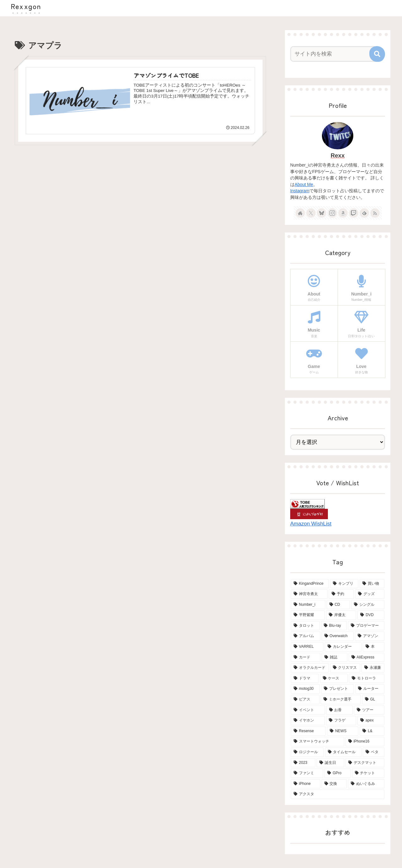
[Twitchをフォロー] (354, 213)
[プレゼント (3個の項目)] (337, 689)
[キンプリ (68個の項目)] (344, 584)
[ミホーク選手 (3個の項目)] (341, 700)
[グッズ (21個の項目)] (370, 594)
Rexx (338, 155)
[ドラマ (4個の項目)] (305, 679)
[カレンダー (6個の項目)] (343, 647)
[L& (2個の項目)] (372, 731)
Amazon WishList (311, 524)
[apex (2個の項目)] (371, 721)
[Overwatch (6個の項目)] (338, 636)
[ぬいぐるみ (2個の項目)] (366, 784)
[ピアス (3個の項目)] (305, 700)
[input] (334, 54)
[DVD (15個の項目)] (371, 615)
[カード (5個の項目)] (306, 658)
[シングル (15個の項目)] (368, 605)
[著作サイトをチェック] (300, 213)
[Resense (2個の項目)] (308, 731)
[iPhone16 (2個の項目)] (365, 742)
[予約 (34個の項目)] (342, 594)
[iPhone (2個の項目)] (306, 784)
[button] (377, 54)
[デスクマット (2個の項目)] (365, 763)
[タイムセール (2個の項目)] (343, 752)
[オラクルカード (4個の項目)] (310, 668)
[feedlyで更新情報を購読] (364, 213)
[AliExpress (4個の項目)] (367, 658)
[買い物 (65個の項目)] (372, 584)
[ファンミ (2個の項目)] (307, 773)
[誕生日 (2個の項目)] (330, 763)
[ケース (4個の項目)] (334, 679)
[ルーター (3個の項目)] (370, 689)
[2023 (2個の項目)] (303, 763)
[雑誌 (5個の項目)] (334, 658)
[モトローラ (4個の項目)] (367, 679)
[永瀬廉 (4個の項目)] (373, 668)
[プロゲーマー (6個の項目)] (366, 626)
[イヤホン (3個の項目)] (308, 721)
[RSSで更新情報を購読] (375, 213)
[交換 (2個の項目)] (334, 784)
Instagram (300, 191)
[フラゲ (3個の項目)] (341, 721)
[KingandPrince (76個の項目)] (310, 584)
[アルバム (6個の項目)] (306, 636)
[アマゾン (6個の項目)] (370, 636)
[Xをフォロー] (311, 213)
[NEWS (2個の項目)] (343, 731)
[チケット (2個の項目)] (368, 773)
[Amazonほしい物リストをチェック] (343, 213)
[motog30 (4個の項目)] (305, 689)
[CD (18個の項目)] (338, 605)
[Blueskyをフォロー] (322, 213)
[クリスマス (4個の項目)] (345, 668)
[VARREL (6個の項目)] (307, 647)
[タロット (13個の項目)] (305, 626)
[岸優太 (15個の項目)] (341, 615)
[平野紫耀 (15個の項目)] (308, 615)
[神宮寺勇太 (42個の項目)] (309, 594)
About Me (304, 185)
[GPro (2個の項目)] (337, 773)
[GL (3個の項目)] (373, 700)
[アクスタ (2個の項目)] (338, 794)
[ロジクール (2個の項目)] (307, 752)
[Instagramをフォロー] (332, 213)
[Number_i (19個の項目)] (308, 605)
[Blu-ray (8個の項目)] (334, 626)
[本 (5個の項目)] (374, 647)
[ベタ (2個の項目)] (374, 752)
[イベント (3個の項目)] (308, 710)
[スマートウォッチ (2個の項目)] (318, 742)
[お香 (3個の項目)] (340, 710)
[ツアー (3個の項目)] (369, 710)
